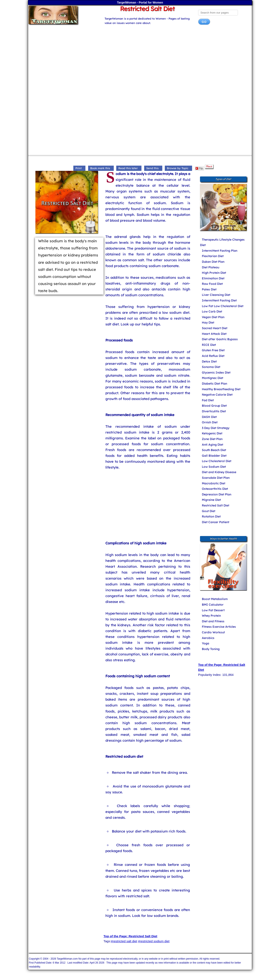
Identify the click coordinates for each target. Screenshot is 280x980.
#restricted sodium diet (154, 941)
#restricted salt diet (124, 941)
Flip (199, 168)
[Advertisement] (140, 61)
